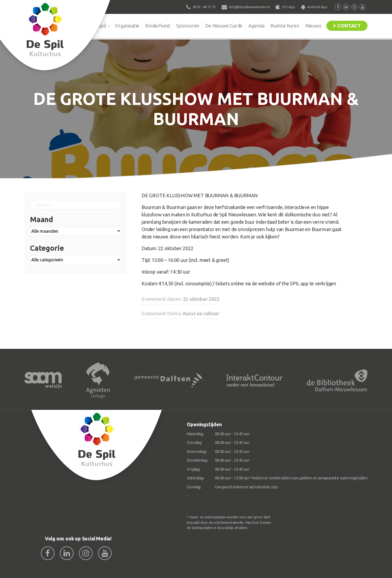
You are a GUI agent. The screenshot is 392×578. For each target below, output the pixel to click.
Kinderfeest (158, 26)
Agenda (256, 26)
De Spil (99, 26)
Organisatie (127, 26)
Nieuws (313, 26)
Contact (349, 26)
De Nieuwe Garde (224, 26)
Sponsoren (188, 26)
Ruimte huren (285, 26)
